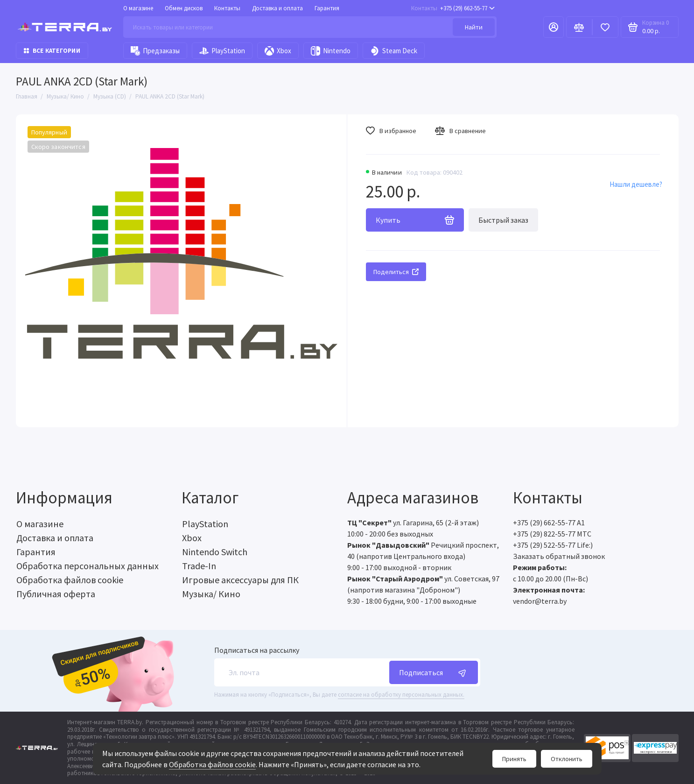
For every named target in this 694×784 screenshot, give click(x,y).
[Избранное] (605, 27)
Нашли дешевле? (636, 184)
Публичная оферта (56, 594)
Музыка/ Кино (211, 594)
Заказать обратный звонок (559, 556)
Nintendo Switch (215, 552)
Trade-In (199, 566)
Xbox (278, 51)
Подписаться (434, 672)
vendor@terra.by (540, 601)
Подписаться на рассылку (257, 650)
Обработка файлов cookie (212, 764)
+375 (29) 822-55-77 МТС (552, 534)
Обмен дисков (184, 8)
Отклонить (567, 759)
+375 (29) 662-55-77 (453, 8)
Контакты (227, 8)
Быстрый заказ (503, 220)
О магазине (138, 8)
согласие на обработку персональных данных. (401, 695)
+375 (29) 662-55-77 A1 (549, 523)
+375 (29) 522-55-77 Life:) (553, 545)
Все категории (52, 51)
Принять (514, 759)
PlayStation (222, 51)
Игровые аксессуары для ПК (240, 580)
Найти (474, 27)
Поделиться (396, 272)
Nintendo (331, 51)
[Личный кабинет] (554, 27)
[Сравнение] (579, 27)
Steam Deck (394, 51)
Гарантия (327, 8)
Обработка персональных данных (88, 566)
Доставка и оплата (277, 8)
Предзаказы (155, 51)
